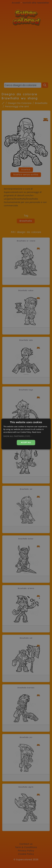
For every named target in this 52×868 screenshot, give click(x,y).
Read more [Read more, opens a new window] (37, 432)
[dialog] (26, 434)
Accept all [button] (26, 442)
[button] (26, 436)
